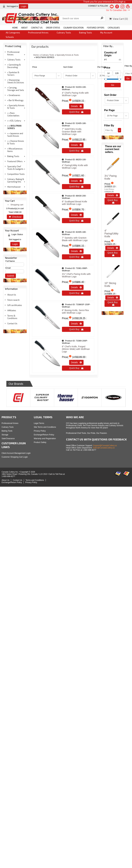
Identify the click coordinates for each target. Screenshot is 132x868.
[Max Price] (117, 73)
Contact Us (12, 323)
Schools (10, 37)
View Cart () (118, 19)
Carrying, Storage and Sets (16, 89)
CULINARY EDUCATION (73, 28)
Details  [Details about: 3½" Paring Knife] (113, 195)
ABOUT (24, 28)
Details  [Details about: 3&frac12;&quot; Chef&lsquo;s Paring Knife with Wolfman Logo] (76, 287)
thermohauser (14, 187)
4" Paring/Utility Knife (112, 234)
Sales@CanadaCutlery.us (104, 448)
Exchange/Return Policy (44, 435)
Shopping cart (17, 205)
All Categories (13, 33)
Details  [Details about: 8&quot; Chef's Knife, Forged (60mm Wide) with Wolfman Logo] (76, 362)
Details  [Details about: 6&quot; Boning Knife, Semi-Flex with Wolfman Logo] (76, 324)
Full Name (10, 261)
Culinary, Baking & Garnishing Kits (16, 180)
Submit (10, 276)
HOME (15, 28)
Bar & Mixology (16, 100)
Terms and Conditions (35, 480)
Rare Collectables (13, 114)
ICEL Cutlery (16, 121)
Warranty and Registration (45, 439)
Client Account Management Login (16, 453)
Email (8, 268)
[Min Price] (108, 73)
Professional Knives (38, 33)
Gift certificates (15, 305)
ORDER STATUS (53, 28)
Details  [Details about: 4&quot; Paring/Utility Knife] (113, 248)
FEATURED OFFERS (96, 28)
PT (113, 60)
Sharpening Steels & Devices (16, 81)
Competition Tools (16, 174)
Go (128, 78)
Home (36, 55)
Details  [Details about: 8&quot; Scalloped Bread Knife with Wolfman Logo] (76, 215)
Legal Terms (39, 423)
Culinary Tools (64, 33)
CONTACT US (37, 28)
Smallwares (14, 95)
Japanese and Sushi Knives (15, 135)
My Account (106, 33)
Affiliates (12, 310)
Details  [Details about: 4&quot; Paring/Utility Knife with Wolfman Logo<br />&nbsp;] (76, 181)
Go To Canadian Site (118, 10)
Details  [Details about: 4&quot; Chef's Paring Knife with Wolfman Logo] (76, 106)
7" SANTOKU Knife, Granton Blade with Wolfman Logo (72, 132)
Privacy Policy (40, 431)
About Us (12, 295)
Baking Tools (86, 33)
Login (24, 6)
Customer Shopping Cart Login (15, 457)
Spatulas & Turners (13, 74)
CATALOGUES (114, 28)
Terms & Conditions (12, 317)
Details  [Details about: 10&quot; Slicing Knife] (113, 298)
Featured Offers (15, 161)
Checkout (15, 217)
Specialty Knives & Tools (16, 107)
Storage (5, 435)
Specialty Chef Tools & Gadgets (15, 168)
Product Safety (40, 442)
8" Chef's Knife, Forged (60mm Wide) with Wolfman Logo (76, 349)
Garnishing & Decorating (14, 66)
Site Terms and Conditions (45, 427)
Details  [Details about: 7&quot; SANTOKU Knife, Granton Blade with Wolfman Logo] (76, 145)
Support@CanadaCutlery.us (105, 446)
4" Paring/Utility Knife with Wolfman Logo (75, 168)
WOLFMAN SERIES (14, 127)
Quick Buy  (76, 112)
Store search (13, 300)
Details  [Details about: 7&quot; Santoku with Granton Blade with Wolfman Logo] (76, 251)
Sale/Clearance (8, 439)
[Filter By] (111, 130)
